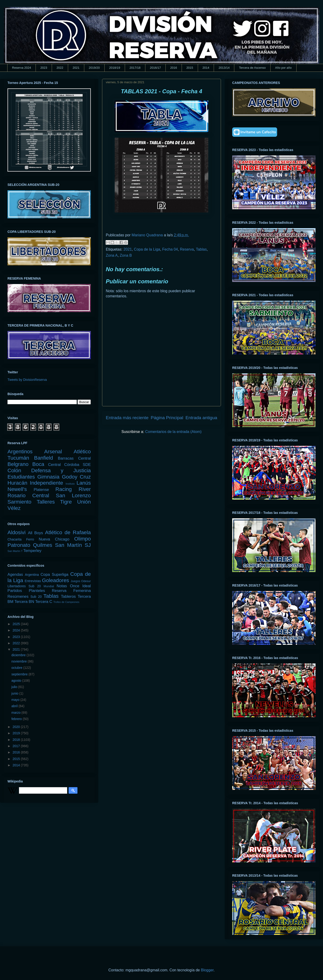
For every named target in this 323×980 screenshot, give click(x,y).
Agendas (15, 575)
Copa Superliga (54, 575)
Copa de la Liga (147, 249)
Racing (64, 489)
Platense (41, 490)
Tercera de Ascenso (252, 68)
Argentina (32, 575)
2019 (17, 733)
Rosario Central (28, 495)
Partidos (15, 591)
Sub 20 (36, 597)
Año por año (283, 68)
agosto (17, 681)
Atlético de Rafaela (68, 532)
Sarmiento (19, 502)
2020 (17, 727)
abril (15, 706)
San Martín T (15, 551)
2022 (60, 68)
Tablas (201, 249)
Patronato (19, 545)
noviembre (20, 661)
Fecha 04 (170, 249)
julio (15, 687)
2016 (174, 68)
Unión (84, 502)
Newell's (17, 489)
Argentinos (20, 452)
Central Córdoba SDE (69, 465)
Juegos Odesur (81, 581)
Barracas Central (74, 458)
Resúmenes (18, 596)
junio (15, 693)
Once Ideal (80, 586)
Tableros (68, 596)
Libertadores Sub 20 (24, 586)
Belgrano (18, 464)
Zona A (112, 255)
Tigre (66, 502)
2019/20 (94, 68)
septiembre (20, 674)
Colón (14, 470)
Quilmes (43, 545)
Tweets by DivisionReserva (27, 380)
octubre (17, 668)
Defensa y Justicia (61, 470)
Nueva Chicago (54, 539)
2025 (17, 624)
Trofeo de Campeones (66, 602)
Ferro (30, 539)
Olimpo (83, 539)
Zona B (126, 255)
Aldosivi (17, 532)
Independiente (46, 483)
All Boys (35, 533)
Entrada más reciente (127, 418)
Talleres (46, 502)
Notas (62, 586)
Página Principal (167, 418)
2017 (17, 746)
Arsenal (53, 452)
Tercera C (44, 602)
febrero (17, 719)
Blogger (207, 970)
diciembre (19, 655)
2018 (17, 740)
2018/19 (115, 68)
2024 (17, 630)
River (85, 489)
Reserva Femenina (71, 591)
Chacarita (15, 539)
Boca (38, 464)
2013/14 (224, 68)
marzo (17, 713)
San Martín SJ (73, 545)
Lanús (84, 483)
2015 (190, 68)
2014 (206, 68)
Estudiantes (21, 477)
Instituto (70, 484)
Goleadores (55, 580)
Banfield (43, 458)
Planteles (37, 591)
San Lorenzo (73, 495)
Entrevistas (33, 581)
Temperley (32, 551)
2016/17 (155, 68)
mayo (16, 700)
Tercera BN (24, 602)
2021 (76, 68)
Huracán (17, 483)
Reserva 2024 (22, 68)
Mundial (49, 586)
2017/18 (135, 68)
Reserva (187, 249)
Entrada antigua (201, 418)
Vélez (14, 508)
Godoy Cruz (76, 477)
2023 (44, 68)
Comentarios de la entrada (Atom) (173, 432)
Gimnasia (48, 477)
